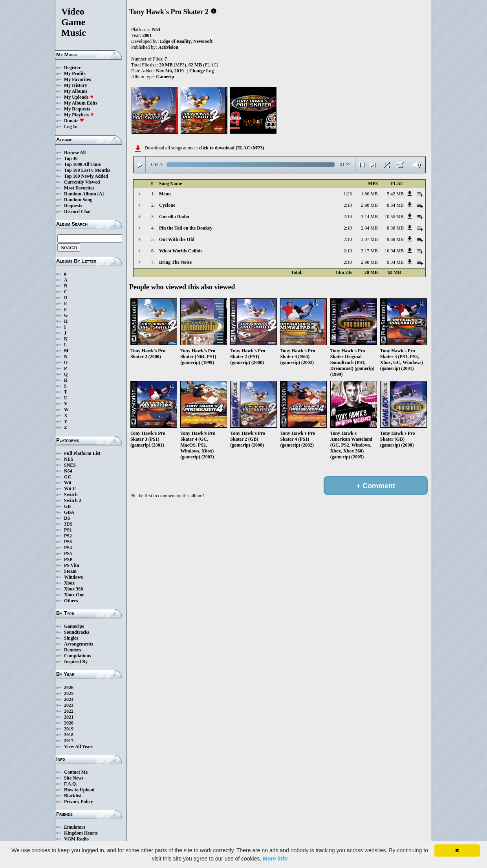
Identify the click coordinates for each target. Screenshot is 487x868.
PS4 (68, 548)
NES (69, 459)
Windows (73, 577)
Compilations (78, 656)
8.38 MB (395, 228)
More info (275, 859)
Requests (73, 206)
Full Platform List (82, 453)
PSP (68, 559)
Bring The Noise (175, 262)
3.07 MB (369, 239)
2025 (69, 693)
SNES (70, 465)
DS (67, 518)
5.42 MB (395, 194)
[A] (101, 194)
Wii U (70, 489)
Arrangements (79, 644)
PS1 (68, 530)
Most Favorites (79, 188)
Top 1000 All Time (82, 164)
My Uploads (79, 97)
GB (67, 506)
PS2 (68, 536)
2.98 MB (369, 205)
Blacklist (73, 796)
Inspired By (76, 662)
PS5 (68, 554)
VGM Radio (76, 839)
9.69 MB (395, 239)
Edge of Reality (175, 41)
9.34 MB (395, 262)
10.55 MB (394, 217)
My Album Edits (81, 103)
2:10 (348, 205)
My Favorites (77, 79)
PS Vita (71, 565)
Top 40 (71, 158)
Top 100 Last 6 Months (87, 170)
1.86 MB (369, 194)
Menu (165, 194)
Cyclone (167, 205)
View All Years (79, 747)
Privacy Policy (79, 802)
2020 (69, 723)
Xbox (69, 583)
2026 (69, 688)
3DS (68, 524)
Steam (70, 571)
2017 (69, 741)
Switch (71, 495)
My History (76, 85)
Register (72, 68)
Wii (68, 483)
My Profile (75, 74)
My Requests (77, 109)
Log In (71, 127)
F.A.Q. (70, 784)
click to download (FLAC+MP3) (232, 148)
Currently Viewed (82, 182)
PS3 (68, 542)
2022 (69, 711)
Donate (74, 121)
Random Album (80, 194)
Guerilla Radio (174, 217)
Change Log (201, 71)
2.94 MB (369, 228)
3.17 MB (369, 251)
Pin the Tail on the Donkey (186, 228)
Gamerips (74, 626)
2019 (69, 729)
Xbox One (74, 595)
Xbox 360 (73, 589)
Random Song (78, 200)
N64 (68, 471)
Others (71, 601)
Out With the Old (177, 239)
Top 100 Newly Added (86, 176)
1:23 (348, 194)
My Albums (76, 91)
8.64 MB (395, 205)
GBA (69, 512)
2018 (69, 735)
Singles (71, 638)
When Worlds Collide (181, 251)
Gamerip (165, 77)
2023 (69, 705)
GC (68, 477)
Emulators (75, 827)
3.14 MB (369, 217)
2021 (69, 717)
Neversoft (203, 41)
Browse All (75, 153)
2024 (69, 699)
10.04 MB (394, 251)
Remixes (72, 650)
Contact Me (76, 772)
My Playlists (79, 115)
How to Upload (79, 790)
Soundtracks (77, 632)
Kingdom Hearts (81, 833)
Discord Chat (77, 211)
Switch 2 (73, 500)
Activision (168, 47)
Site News (74, 778)
